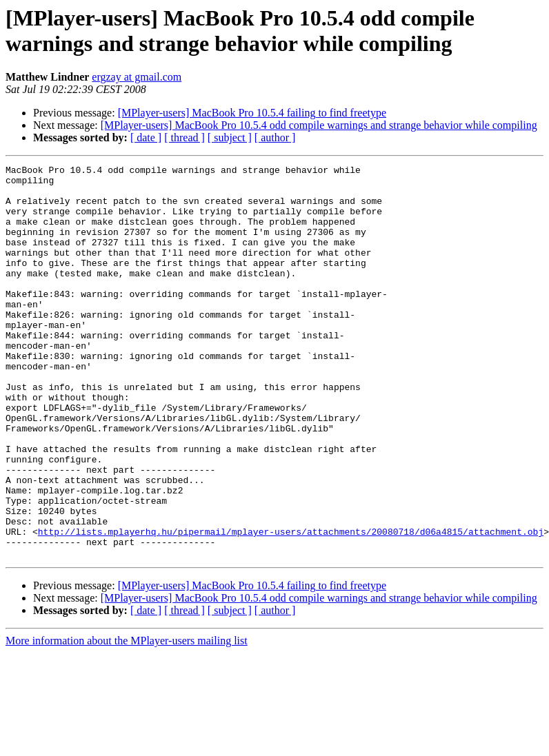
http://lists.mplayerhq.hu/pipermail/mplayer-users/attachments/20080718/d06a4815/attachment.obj (291, 606)
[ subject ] (230, 137)
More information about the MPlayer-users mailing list (127, 719)
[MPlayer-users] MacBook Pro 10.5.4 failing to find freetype (252, 113)
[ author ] (275, 137)
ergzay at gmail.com (137, 77)
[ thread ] (184, 137)
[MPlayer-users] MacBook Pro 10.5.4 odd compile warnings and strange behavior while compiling (319, 125)
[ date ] (146, 137)
